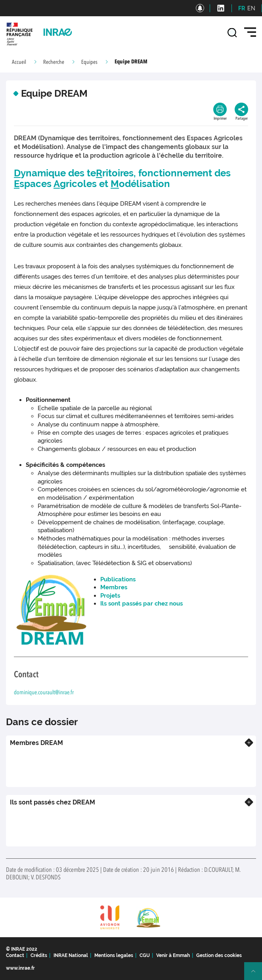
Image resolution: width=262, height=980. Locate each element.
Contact (15, 955)
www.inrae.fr (20, 968)
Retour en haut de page (256, 974)
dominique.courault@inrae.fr (44, 693)
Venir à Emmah (173, 955)
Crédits (39, 955)
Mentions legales (114, 955)
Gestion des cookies (219, 955)
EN (251, 8)
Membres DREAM (36, 743)
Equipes (89, 62)
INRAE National (71, 955)
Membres (114, 587)
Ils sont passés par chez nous (142, 604)
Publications (118, 579)
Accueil (19, 62)
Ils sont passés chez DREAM (53, 802)
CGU (145, 955)
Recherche (54, 62)
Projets (110, 596)
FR (242, 8)
